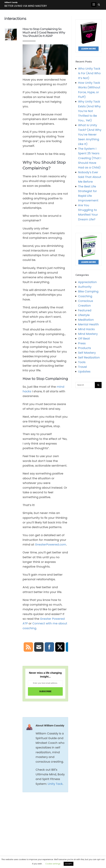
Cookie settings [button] (53, 864)
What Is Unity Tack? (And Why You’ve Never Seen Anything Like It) (90, 136)
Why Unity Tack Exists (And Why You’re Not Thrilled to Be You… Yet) (89, 112)
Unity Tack (55, 785)
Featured (85, 312)
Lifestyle (84, 316)
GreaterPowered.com (51, 546)
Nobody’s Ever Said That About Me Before (90, 178)
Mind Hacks (86, 330)
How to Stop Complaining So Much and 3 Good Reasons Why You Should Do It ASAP (44, 34)
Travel (82, 368)
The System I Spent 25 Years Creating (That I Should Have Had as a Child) (90, 159)
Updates (84, 373)
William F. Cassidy (22, 4)
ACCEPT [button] (69, 864)
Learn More (88, 50)
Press (82, 345)
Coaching (85, 297)
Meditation (86, 321)
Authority (85, 288)
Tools (82, 363)
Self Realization (89, 359)
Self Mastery (87, 354)
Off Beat (84, 340)
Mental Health (88, 326)
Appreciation (87, 283)
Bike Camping (88, 293)
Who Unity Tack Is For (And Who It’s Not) (89, 75)
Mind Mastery (88, 335)
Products (85, 349)
